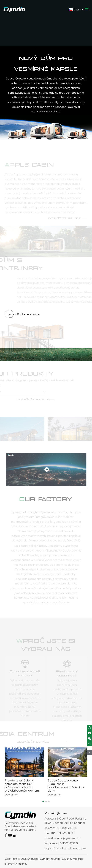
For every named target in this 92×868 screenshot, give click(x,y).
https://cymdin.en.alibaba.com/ (65, 848)
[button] (43, 801)
